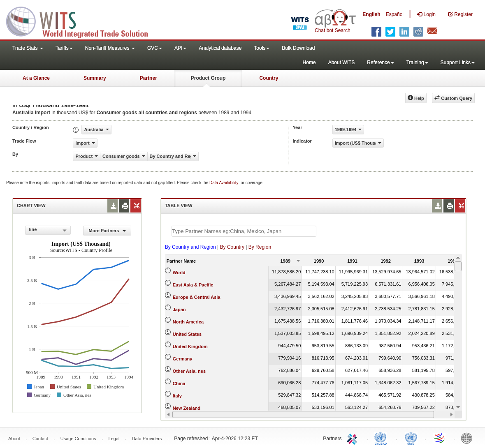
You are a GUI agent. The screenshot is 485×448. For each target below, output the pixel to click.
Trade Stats (28, 48)
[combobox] (48, 230)
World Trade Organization (440, 438)
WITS (82, 21)
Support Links (458, 62)
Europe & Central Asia (197, 297)
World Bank (469, 438)
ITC (353, 438)
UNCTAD (382, 438)
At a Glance (36, 78)
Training (417, 62)
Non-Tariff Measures (110, 48)
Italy (177, 396)
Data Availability (224, 183)
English (371, 14)
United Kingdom (190, 346)
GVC (155, 48)
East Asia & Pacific (193, 285)
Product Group (208, 78)
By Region (260, 247)
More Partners (107, 231)
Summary (95, 78)
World (179, 272)
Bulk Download (298, 48)
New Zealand (187, 408)
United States (187, 334)
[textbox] (244, 231)
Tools (262, 48)
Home (309, 62)
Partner (149, 78)
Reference (380, 62)
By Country (232, 247)
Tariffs (64, 48)
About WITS (342, 62)
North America (188, 322)
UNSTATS (411, 438)
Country (269, 78)
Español (395, 14)
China (179, 383)
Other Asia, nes (189, 371)
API (180, 48)
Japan (179, 309)
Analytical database (220, 48)
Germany (183, 359)
